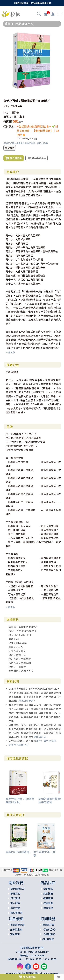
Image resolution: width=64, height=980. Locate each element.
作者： (7, 112)
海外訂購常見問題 (46, 741)
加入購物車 (14, 158)
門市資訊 (15, 898)
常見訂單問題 (26, 701)
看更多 (10, 352)
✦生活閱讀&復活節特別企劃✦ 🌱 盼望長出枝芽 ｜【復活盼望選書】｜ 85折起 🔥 (38, 131)
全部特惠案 (16, 929)
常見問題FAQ (17, 889)
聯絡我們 (15, 893)
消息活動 (15, 908)
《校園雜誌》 (49, 934)
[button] (39, 14)
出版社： (9, 116)
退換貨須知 (40, 737)
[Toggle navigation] (60, 14)
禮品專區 (48, 898)
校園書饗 (48, 903)
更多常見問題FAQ (19, 745)
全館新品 (48, 889)
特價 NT (8, 121)
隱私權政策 (16, 913)
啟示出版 (19, 116)
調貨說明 (10, 148)
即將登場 (48, 908)
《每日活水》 (49, 929)
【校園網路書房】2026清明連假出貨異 (32, 3)
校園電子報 (48, 925)
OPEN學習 (48, 939)
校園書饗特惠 (17, 925)
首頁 (7, 24)
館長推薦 (48, 893)
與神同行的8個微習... (18, 852)
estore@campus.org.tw (36, 952)
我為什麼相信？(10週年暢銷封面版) (20, 800)
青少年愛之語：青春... (44, 854)
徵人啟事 (15, 903)
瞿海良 (15, 112)
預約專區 (15, 934)
